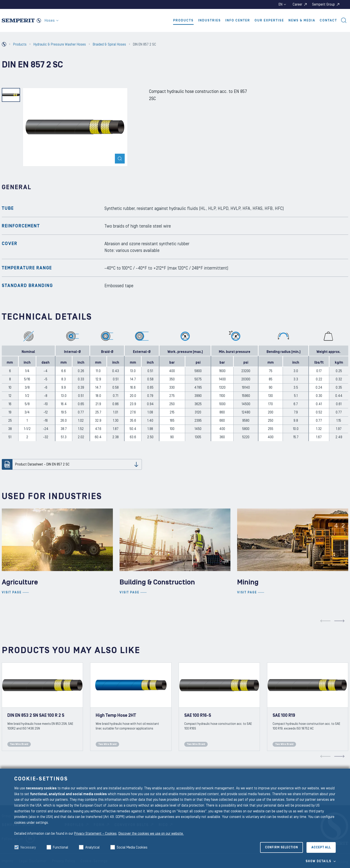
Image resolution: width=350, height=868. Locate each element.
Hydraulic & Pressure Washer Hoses (60, 44)
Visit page (12, 613)
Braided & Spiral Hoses (109, 44)
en (282, 4)
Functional (61, 847)
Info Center (238, 20)
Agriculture (20, 602)
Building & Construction (157, 602)
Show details (318, 861)
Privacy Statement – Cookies (95, 834)
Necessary (28, 847)
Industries (209, 20)
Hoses (52, 21)
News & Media (302, 20)
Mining (248, 602)
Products (183, 20)
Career (297, 4)
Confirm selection (282, 847)
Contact (328, 20)
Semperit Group (323, 4)
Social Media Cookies (132, 847)
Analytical (92, 847)
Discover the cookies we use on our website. (151, 834)
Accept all (321, 847)
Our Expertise (269, 20)
